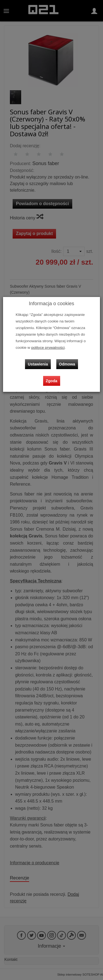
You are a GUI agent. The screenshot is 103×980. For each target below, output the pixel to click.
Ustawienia (38, 364)
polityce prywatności (48, 348)
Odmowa (67, 364)
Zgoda (52, 381)
